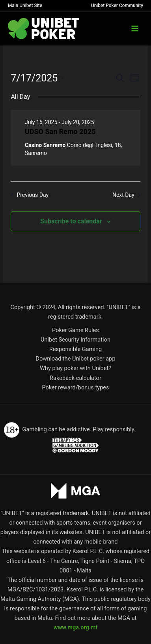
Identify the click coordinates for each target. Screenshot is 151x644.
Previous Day (30, 195)
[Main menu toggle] (135, 28)
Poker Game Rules (75, 330)
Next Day (126, 195)
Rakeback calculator (75, 378)
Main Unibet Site (25, 6)
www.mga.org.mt (76, 627)
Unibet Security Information (75, 340)
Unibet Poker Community (117, 6)
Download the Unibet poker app (75, 359)
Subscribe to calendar (71, 221)
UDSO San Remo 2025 (60, 131)
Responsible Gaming (75, 349)
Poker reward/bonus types (75, 387)
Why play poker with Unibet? (75, 368)
